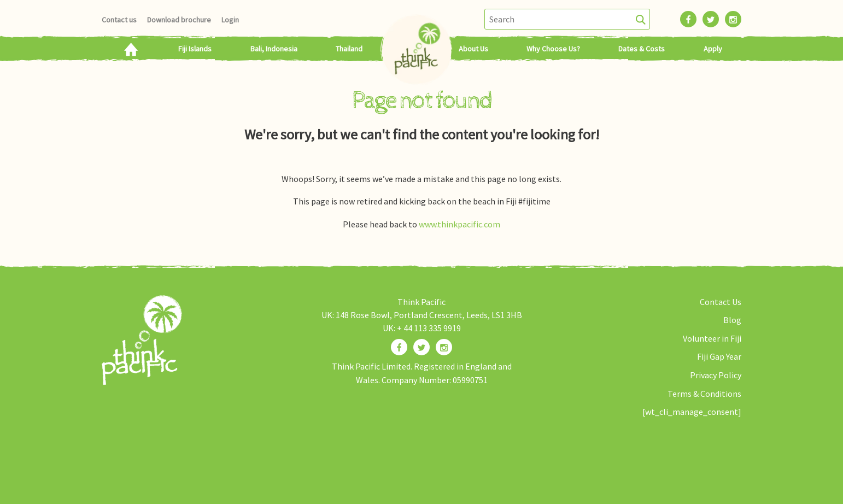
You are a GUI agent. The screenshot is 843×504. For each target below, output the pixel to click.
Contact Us (721, 302)
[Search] (641, 19)
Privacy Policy (716, 375)
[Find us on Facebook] (399, 347)
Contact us (119, 20)
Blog (732, 320)
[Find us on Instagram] (444, 347)
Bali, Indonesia (274, 49)
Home (130, 49)
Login (230, 20)
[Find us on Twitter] (421, 347)
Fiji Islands (195, 49)
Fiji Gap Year (719, 356)
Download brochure (179, 20)
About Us (473, 49)
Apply (713, 49)
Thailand (349, 49)
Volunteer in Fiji (712, 338)
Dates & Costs (642, 49)
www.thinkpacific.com (459, 224)
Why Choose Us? (553, 49)
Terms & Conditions (704, 394)
